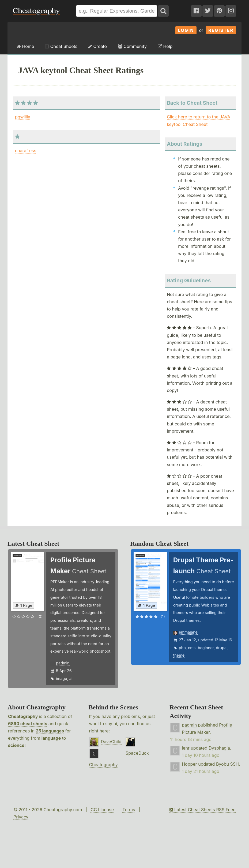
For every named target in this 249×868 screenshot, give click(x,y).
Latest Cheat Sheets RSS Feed (203, 810)
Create (98, 46)
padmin (63, 663)
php (182, 648)
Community (132, 46)
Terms (129, 810)
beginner (206, 648)
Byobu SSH (227, 764)
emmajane (188, 632)
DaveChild (111, 742)
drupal (222, 648)
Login (186, 30)
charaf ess (26, 151)
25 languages (50, 731)
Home (25, 46)
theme (179, 655)
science (16, 745)
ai (71, 678)
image (61, 678)
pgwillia (23, 117)
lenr (186, 748)
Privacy (21, 817)
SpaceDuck (137, 753)
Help (165, 46)
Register (221, 30)
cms (192, 648)
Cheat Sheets (61, 46)
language (51, 738)
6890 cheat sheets (28, 724)
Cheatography (23, 716)
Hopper (189, 764)
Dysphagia (219, 748)
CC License (102, 810)
